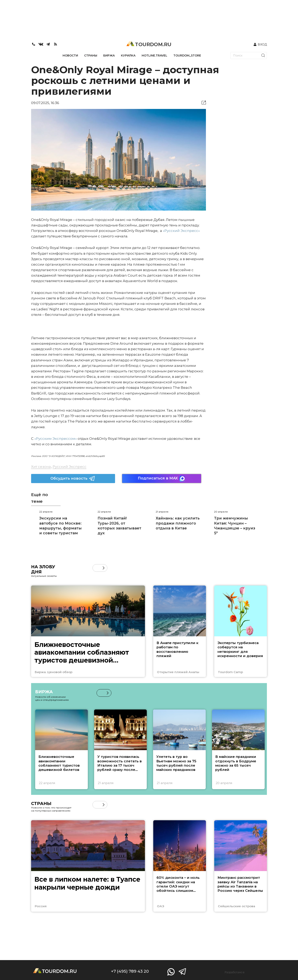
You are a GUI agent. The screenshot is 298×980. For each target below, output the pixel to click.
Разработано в (235, 972)
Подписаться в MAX (162, 479)
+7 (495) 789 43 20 (130, 971)
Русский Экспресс (70, 467)
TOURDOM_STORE (187, 55)
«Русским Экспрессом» (56, 439)
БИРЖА (109, 55)
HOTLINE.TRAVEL (154, 55)
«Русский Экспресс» (181, 231)
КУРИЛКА (128, 55)
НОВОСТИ (70, 55)
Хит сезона (41, 467)
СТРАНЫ (91, 55)
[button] (104, 568)
